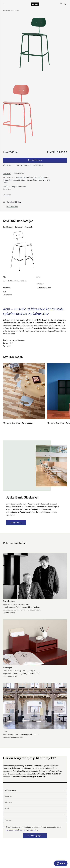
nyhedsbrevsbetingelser (16, 830)
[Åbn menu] (5, 4)
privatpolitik (33, 830)
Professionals (7, 11)
